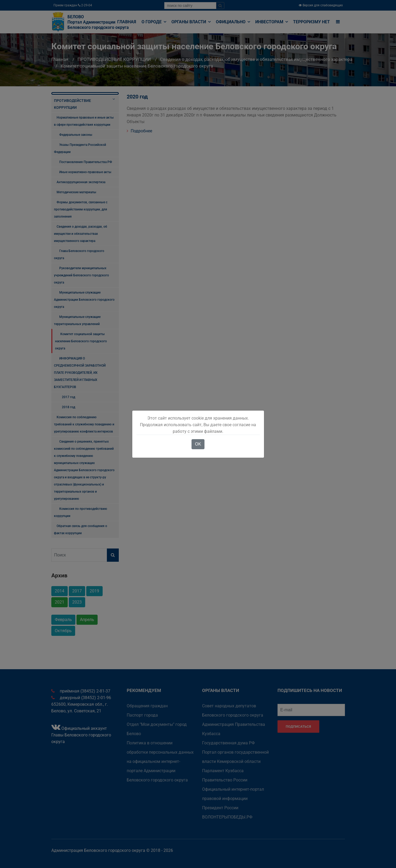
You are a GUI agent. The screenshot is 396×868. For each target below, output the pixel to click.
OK (198, 444)
